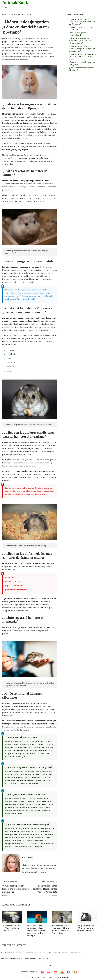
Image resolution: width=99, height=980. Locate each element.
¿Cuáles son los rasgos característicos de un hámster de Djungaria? (82, 22)
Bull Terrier (53, 953)
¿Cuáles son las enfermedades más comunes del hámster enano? (82, 57)
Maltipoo (19, 953)
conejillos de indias (27, 342)
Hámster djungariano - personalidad (79, 34)
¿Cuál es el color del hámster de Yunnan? (82, 28)
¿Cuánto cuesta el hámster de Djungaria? (82, 63)
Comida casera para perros (12, 958)
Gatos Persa (44, 958)
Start (50, 966)
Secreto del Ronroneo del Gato (70, 953)
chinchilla (26, 455)
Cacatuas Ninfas (7, 953)
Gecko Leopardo (31, 958)
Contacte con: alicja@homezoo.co (34, 872)
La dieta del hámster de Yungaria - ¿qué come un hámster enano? (80, 41)
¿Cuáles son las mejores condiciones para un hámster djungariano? (82, 49)
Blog (7, 8)
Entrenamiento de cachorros (36, 953)
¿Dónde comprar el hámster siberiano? (81, 69)
